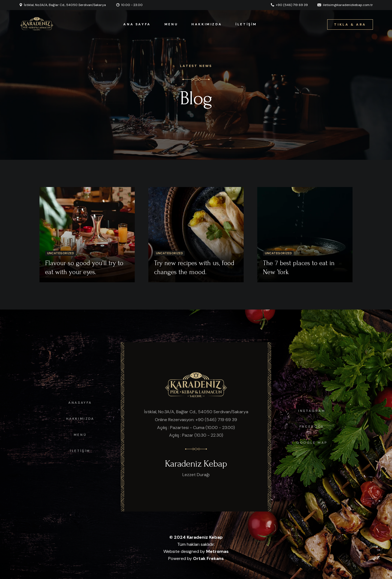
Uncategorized (61, 253)
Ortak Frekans (208, 558)
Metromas (217, 551)
